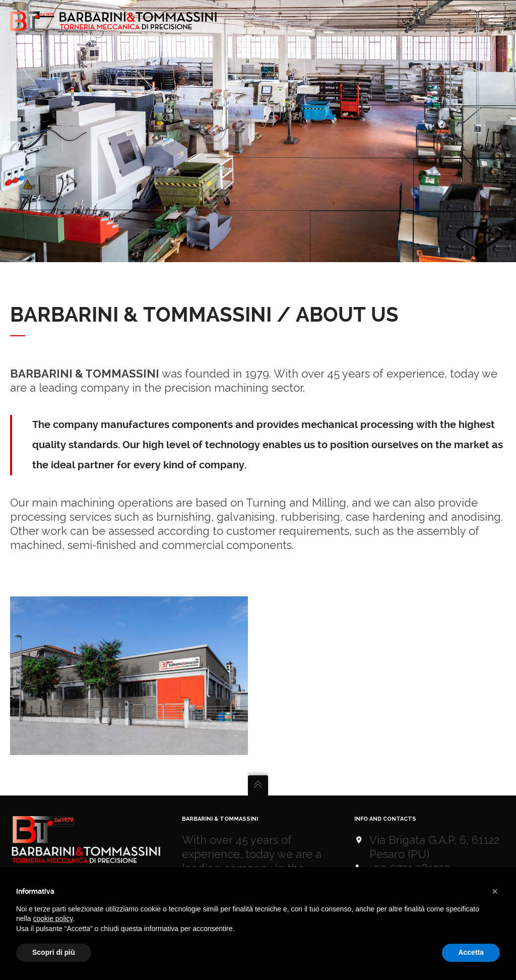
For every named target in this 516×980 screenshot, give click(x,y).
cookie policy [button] (53, 918)
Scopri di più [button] (54, 952)
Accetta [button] (471, 952)
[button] (495, 891)
